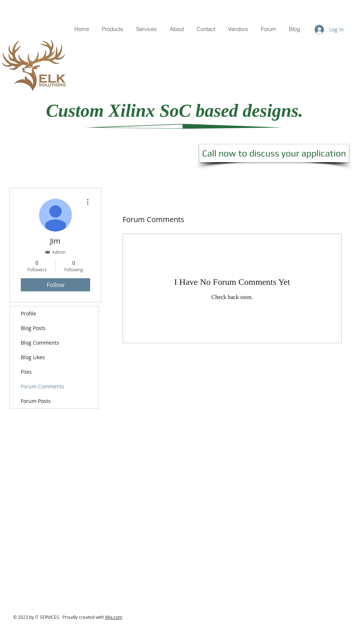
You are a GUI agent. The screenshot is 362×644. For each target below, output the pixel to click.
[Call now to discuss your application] (274, 153)
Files (26, 372)
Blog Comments (40, 343)
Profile (28, 313)
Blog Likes (33, 357)
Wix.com (114, 617)
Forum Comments (43, 386)
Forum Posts (36, 401)
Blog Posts (33, 328)
